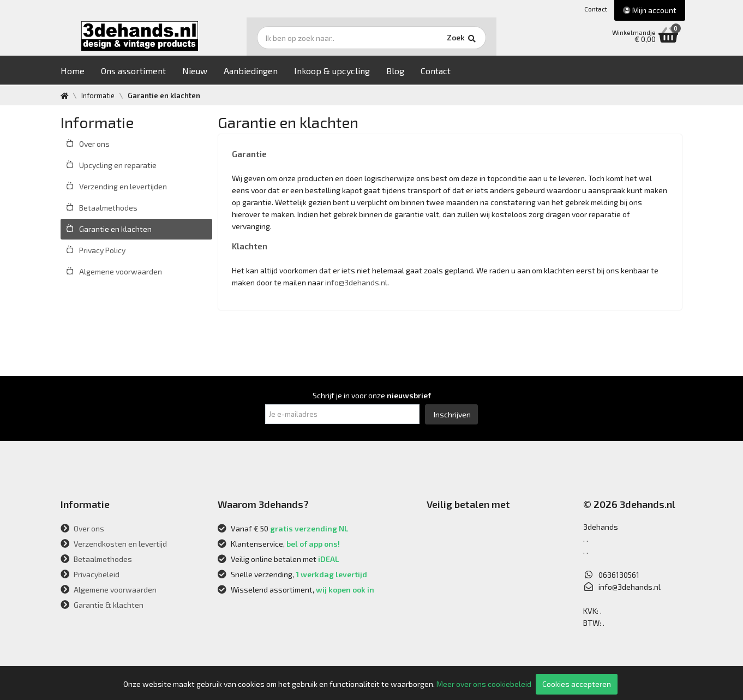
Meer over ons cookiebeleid (484, 684)
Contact (596, 9)
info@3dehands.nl (356, 282)
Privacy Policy (102, 250)
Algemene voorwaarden (121, 271)
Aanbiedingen (259, 72)
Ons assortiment (142, 72)
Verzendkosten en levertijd (114, 544)
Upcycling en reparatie (118, 165)
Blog (403, 72)
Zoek (446, 41)
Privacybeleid (90, 574)
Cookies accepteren (577, 684)
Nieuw (203, 72)
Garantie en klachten (115, 229)
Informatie (99, 95)
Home (81, 72)
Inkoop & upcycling (340, 72)
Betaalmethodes (108, 208)
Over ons (94, 144)
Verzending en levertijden (123, 186)
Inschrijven (452, 414)
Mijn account (650, 10)
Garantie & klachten (102, 605)
